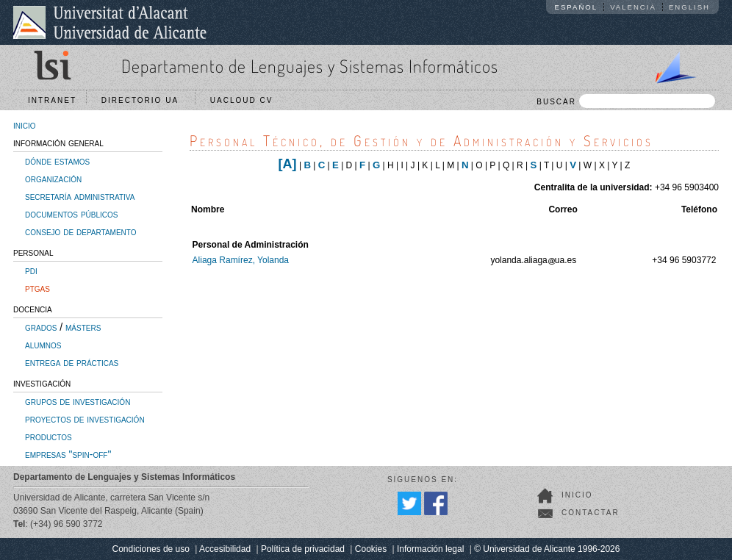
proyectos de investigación (85, 419)
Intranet (52, 100)
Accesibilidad (225, 549)
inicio (25, 125)
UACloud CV (245, 100)
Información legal (430, 549)
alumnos (43, 345)
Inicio (577, 495)
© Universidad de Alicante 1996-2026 (547, 549)
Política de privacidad (303, 549)
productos (49, 437)
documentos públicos (72, 214)
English (689, 7)
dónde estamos (57, 161)
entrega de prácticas (72, 362)
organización (53, 179)
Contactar (591, 513)
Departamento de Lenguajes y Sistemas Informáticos (310, 66)
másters (83, 327)
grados (41, 327)
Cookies (371, 549)
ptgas (37, 288)
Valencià (633, 7)
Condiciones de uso (151, 549)
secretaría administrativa (80, 196)
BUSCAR (626, 101)
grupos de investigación (78, 401)
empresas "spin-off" (68, 454)
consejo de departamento (81, 231)
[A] (288, 164)
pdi (31, 270)
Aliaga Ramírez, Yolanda (241, 260)
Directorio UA (143, 100)
